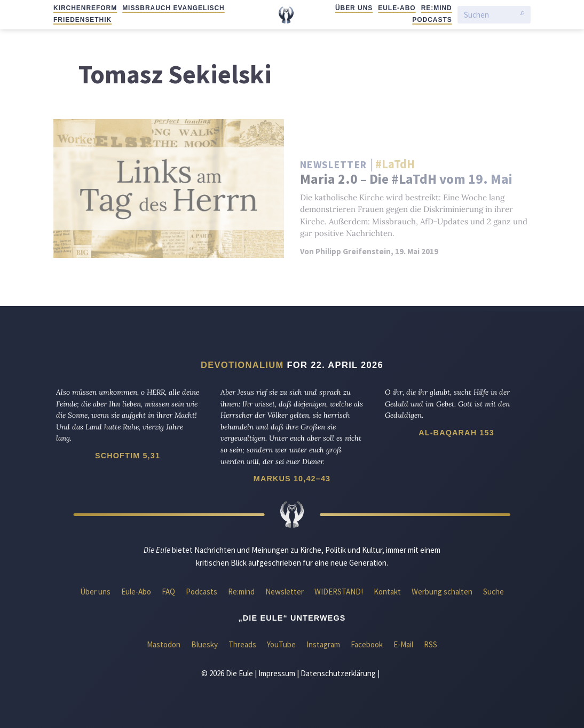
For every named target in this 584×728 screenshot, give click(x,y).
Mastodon (164, 644)
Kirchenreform (85, 8)
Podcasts (432, 20)
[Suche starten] (522, 15)
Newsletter (285, 592)
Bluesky (204, 644)
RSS (431, 644)
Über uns (354, 8)
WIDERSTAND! (339, 592)
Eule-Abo (397, 8)
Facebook (367, 644)
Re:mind (437, 8)
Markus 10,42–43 (292, 479)
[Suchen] (490, 15)
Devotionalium (242, 365)
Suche (494, 592)
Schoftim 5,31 (128, 456)
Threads (242, 644)
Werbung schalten (442, 592)
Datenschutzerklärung (338, 673)
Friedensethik (82, 20)
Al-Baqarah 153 (456, 433)
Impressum (277, 673)
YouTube (281, 644)
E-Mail (403, 644)
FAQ (168, 592)
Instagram (323, 644)
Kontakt (387, 592)
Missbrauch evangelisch (173, 8)
